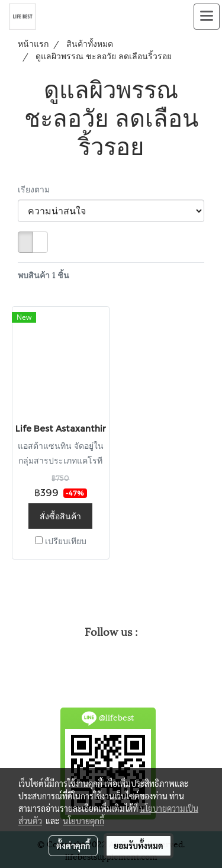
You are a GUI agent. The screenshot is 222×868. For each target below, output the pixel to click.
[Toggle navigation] (207, 17)
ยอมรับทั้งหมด (139, 846)
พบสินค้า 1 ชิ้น (44, 274)
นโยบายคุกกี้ (83, 821)
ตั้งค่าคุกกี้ (73, 846)
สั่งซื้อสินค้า (60, 515)
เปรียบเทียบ (66, 541)
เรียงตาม (37, 189)
